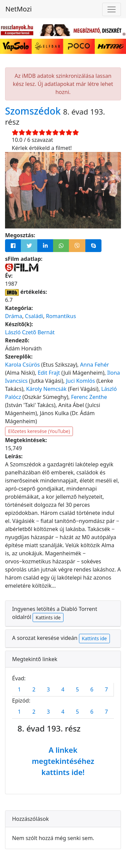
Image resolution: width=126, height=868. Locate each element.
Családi (34, 316)
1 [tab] (19, 689)
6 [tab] (92, 689)
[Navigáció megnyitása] (112, 9)
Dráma (14, 316)
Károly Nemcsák (46, 389)
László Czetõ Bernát (30, 332)
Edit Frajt (49, 373)
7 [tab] (106, 689)
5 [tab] (77, 689)
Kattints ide (48, 617)
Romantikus (61, 316)
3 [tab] (48, 689)
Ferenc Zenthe (89, 397)
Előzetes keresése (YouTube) (39, 431)
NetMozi (18, 9)
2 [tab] (34, 689)
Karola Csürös (22, 365)
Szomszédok (34, 111)
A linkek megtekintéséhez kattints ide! (63, 761)
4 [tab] (63, 689)
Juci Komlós (80, 381)
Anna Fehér (94, 365)
